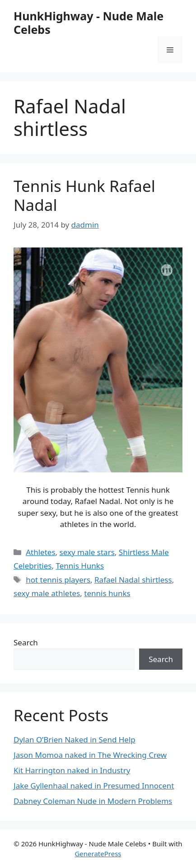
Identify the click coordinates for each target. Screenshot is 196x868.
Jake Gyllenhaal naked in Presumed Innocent (94, 786)
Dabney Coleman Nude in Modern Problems (93, 801)
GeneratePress (98, 854)
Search (26, 642)
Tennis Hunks (80, 566)
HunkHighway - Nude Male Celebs (89, 23)
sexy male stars (87, 552)
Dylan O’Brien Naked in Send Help (75, 740)
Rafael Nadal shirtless (133, 580)
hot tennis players (58, 580)
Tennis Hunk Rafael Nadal (84, 195)
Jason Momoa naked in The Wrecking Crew (90, 755)
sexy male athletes (47, 593)
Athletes (40, 552)
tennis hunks (107, 593)
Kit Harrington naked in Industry (72, 770)
